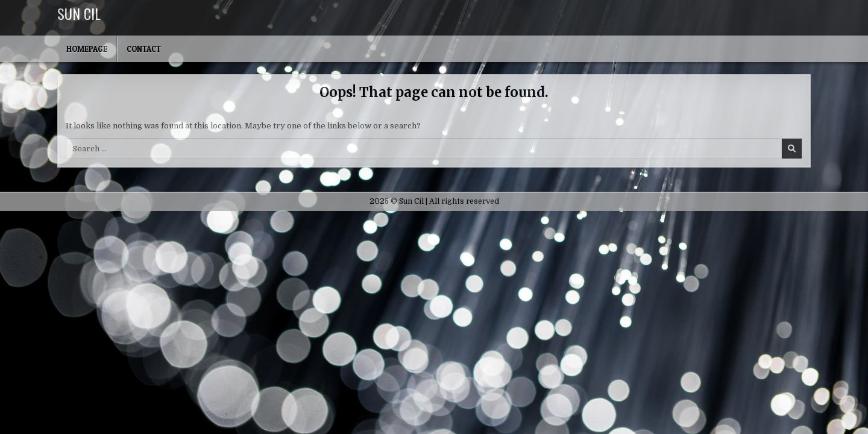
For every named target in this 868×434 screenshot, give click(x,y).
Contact (144, 49)
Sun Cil (79, 13)
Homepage (87, 49)
